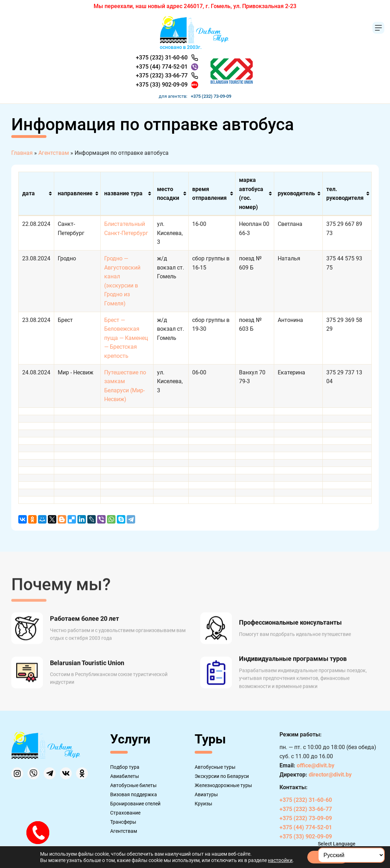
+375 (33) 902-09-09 (162, 85)
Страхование (125, 813)
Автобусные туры (215, 767)
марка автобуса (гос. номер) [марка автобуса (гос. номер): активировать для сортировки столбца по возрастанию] (251, 194)
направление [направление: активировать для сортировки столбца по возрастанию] (75, 193)
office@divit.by (316, 765)
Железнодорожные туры (223, 785)
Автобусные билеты (133, 785)
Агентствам (124, 831)
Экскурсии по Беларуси (222, 776)
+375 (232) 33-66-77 (162, 75)
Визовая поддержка (134, 794)
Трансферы (123, 822)
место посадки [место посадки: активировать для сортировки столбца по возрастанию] (168, 194)
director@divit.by (330, 775)
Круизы (203, 804)
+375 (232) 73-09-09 (211, 96)
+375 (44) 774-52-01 (162, 67)
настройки (280, 860)
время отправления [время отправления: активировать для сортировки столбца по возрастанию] (209, 194)
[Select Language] (351, 855)
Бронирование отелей (135, 804)
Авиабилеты (125, 776)
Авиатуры (206, 794)
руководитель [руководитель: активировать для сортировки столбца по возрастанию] (296, 193)
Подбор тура (125, 767)
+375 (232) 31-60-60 (162, 58)
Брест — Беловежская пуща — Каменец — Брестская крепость (126, 338)
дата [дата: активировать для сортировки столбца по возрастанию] (29, 193)
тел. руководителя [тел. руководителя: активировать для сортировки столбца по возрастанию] (345, 194)
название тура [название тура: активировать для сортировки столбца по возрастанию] (123, 193)
